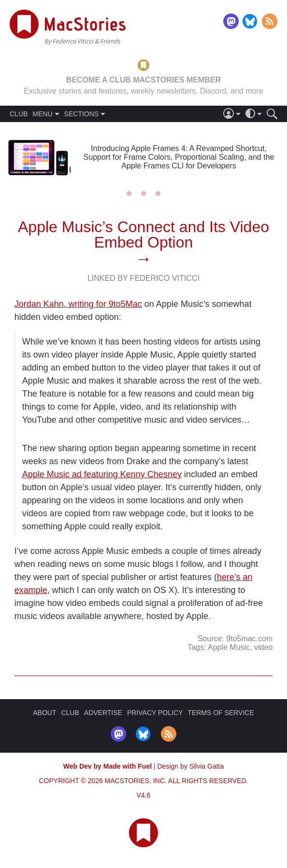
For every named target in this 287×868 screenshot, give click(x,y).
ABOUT (44, 713)
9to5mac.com (249, 639)
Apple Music (229, 647)
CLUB (19, 114)
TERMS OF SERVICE (221, 713)
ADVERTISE (103, 713)
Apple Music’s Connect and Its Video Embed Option (143, 234)
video (263, 647)
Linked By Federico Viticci (143, 278)
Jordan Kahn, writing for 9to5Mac (78, 304)
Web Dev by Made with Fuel (108, 766)
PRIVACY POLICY (155, 713)
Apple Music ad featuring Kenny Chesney (102, 474)
